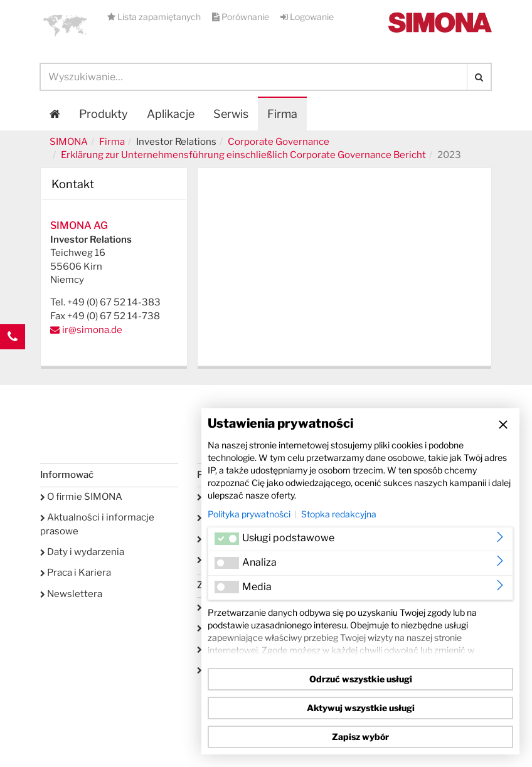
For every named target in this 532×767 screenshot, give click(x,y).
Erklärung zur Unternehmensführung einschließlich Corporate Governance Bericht (243, 155)
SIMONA (69, 142)
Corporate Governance (279, 142)
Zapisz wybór (360, 737)
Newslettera (71, 594)
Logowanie (307, 17)
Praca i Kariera (76, 573)
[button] (65, 25)
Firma (112, 142)
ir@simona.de (92, 330)
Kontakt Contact (13, 362)
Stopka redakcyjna (339, 514)
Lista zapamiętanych (155, 17)
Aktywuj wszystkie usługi (361, 708)
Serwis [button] (231, 114)
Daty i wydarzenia (82, 552)
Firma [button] (282, 114)
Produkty (104, 114)
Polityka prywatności (249, 514)
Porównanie (242, 17)
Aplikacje (171, 114)
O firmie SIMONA (81, 497)
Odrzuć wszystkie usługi (361, 679)
